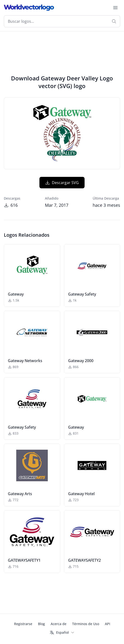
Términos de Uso (86, 624)
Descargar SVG (62, 183)
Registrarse (23, 624)
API (108, 624)
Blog (41, 624)
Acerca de (59, 624)
